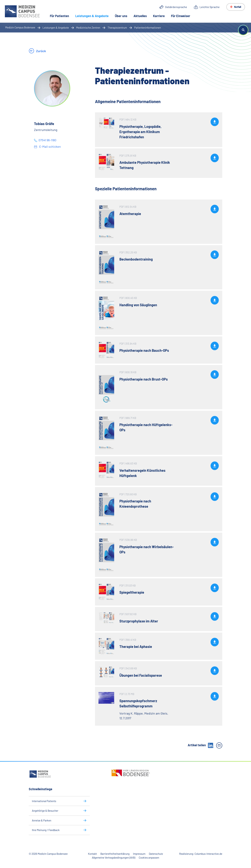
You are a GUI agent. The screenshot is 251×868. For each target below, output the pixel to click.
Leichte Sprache (210, 7)
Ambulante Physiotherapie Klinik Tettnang (145, 165)
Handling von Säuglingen (138, 305)
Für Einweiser (181, 16)
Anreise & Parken (42, 820)
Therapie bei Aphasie (136, 647)
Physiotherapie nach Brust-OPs (144, 379)
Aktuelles (140, 16)
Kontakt (92, 854)
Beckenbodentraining (136, 259)
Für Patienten (60, 16)
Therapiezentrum (117, 28)
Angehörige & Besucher (45, 811)
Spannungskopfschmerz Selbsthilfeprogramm (138, 703)
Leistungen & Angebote (94, 16)
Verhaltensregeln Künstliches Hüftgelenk (142, 473)
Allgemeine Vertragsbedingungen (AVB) (114, 858)
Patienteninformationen (148, 28)
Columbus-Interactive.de (208, 854)
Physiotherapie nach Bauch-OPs (144, 350)
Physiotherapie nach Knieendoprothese (135, 504)
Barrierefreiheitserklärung (115, 854)
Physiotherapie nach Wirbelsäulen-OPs (147, 549)
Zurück (41, 51)
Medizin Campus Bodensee (20, 27)
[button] (243, 30)
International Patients (44, 801)
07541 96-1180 (47, 140)
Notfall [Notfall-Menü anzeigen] (238, 7)
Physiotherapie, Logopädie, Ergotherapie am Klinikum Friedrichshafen (140, 132)
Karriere (159, 16)
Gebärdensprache (176, 7)
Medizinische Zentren (88, 28)
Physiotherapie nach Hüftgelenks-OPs (146, 427)
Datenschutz (156, 854)
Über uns (121, 16)
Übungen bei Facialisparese (141, 675)
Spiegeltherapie (132, 592)
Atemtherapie (130, 214)
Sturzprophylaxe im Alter (139, 621)
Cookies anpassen (149, 858)
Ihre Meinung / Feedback (46, 830)
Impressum (139, 854)
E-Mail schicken (50, 146)
